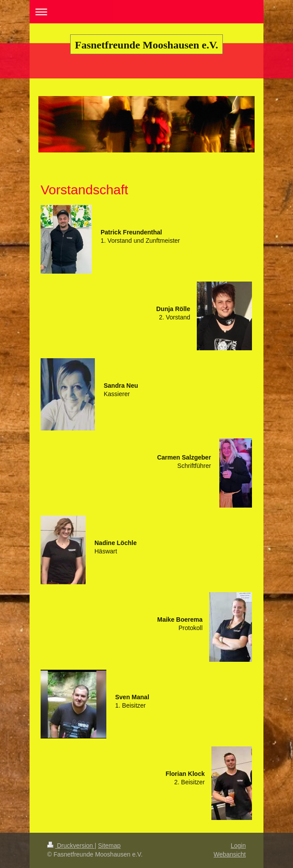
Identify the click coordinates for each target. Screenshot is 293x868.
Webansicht (230, 854)
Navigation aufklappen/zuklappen (146, 12)
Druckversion (71, 846)
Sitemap (109, 846)
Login (238, 846)
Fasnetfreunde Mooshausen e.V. (146, 45)
